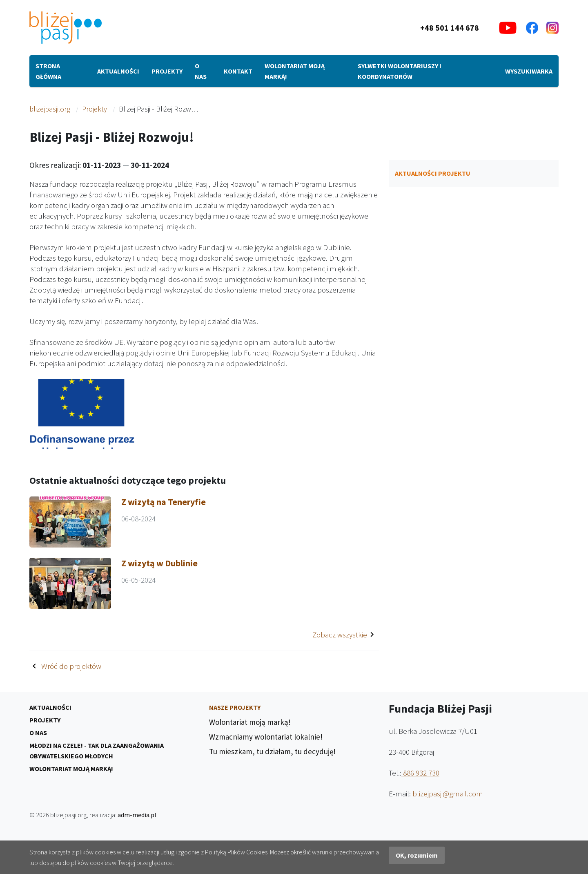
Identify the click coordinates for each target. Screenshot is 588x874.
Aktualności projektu (433, 173)
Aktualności (118, 71)
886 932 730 (420, 773)
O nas (201, 71)
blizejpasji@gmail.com (448, 794)
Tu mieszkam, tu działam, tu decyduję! (272, 751)
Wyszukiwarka (529, 71)
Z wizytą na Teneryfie (164, 502)
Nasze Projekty (235, 707)
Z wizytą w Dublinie (159, 563)
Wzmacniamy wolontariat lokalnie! (266, 737)
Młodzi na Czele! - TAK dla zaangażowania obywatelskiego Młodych (97, 751)
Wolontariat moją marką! (295, 71)
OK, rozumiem (417, 855)
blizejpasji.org (50, 109)
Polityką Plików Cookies (236, 852)
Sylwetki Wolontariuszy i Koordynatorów (400, 71)
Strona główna (48, 71)
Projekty (167, 71)
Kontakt (238, 71)
